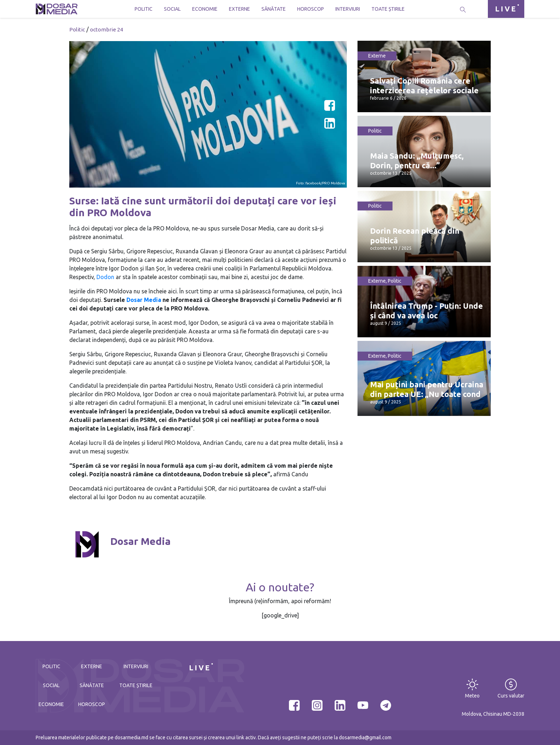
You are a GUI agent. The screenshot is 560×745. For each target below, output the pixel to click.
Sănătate (274, 9)
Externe (239, 9)
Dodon (105, 277)
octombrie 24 (106, 29)
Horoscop (311, 9)
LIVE (506, 9)
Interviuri (348, 9)
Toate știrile (388, 9)
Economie (205, 9)
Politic (144, 9)
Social (172, 9)
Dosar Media (144, 300)
